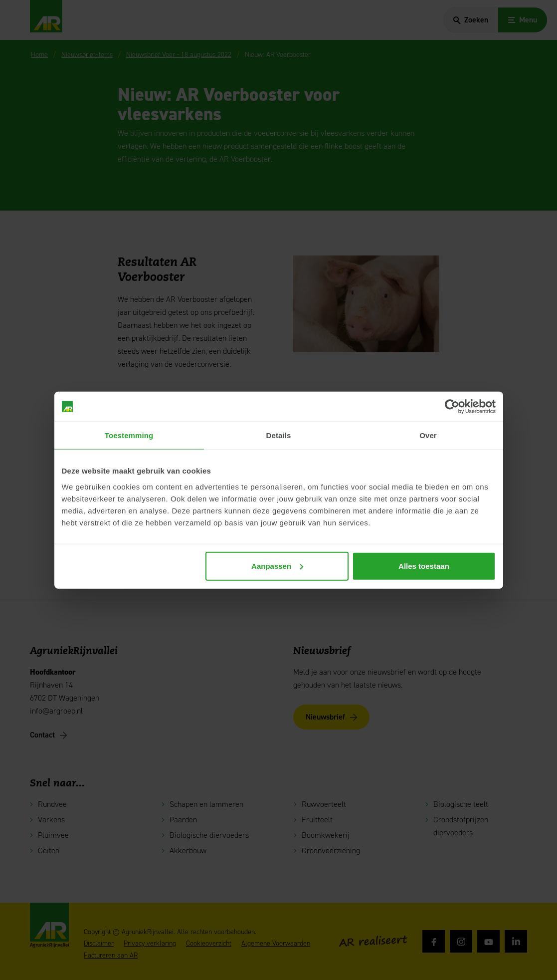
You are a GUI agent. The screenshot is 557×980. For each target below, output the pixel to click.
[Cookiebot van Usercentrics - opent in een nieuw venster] (452, 407)
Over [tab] (428, 435)
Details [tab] (279, 435)
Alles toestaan (424, 566)
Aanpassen (277, 566)
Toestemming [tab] (129, 435)
